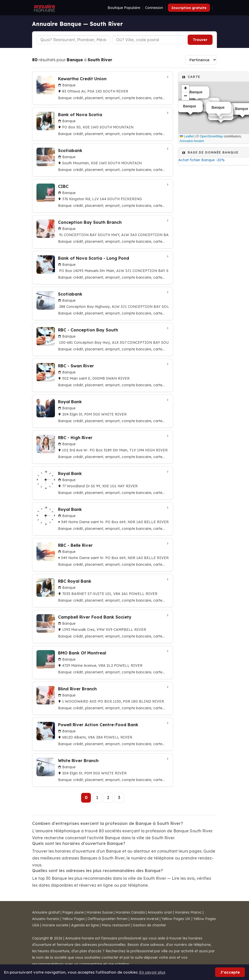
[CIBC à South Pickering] (103, 196)
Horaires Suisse (100, 912)
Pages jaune (73, 912)
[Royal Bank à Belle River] (103, 519)
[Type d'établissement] (73, 40)
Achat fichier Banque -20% (202, 160)
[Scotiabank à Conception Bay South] (103, 304)
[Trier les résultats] (201, 60)
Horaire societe (55, 925)
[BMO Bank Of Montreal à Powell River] (103, 662)
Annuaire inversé (145, 919)
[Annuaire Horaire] (44, 8)
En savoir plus (152, 972)
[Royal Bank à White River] (103, 411)
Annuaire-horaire (192, 141)
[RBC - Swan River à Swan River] (103, 375)
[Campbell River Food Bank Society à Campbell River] (103, 627)
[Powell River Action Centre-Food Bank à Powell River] (103, 734)
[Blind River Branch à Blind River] (103, 698)
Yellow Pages (73, 919)
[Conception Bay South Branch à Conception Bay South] (103, 232)
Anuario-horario (46, 919)
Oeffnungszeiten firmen (108, 919)
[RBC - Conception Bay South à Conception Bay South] (103, 339)
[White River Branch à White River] (103, 770)
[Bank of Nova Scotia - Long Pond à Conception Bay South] (103, 268)
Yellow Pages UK (176, 919)
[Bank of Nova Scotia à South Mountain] (103, 124)
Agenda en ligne (85, 925)
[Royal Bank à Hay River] (103, 483)
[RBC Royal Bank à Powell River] (103, 591)
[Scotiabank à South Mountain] (103, 160)
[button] (185, 89)
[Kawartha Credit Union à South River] (103, 88)
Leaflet (187, 136)
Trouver (200, 40)
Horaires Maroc (188, 912)
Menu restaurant (116, 925)
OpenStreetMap (211, 136)
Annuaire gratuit (46, 912)
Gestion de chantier (149, 925)
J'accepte (230, 972)
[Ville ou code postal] (149, 40)
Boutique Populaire (124, 8)
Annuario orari (160, 912)
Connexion (154, 8)
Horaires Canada (130, 912)
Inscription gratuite (189, 8)
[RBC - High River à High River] (103, 447)
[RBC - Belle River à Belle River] (103, 555)
